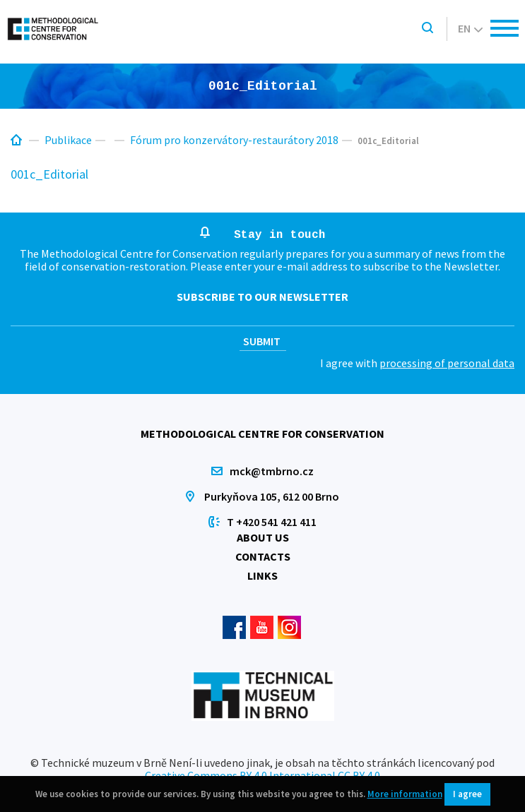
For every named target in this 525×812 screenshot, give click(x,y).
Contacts (263, 556)
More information (405, 794)
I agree (467, 794)
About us (263, 537)
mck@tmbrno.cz (272, 471)
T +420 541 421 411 (272, 522)
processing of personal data (447, 363)
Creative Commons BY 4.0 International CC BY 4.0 (262, 775)
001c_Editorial (49, 174)
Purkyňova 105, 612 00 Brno (272, 496)
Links (262, 575)
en (470, 28)
